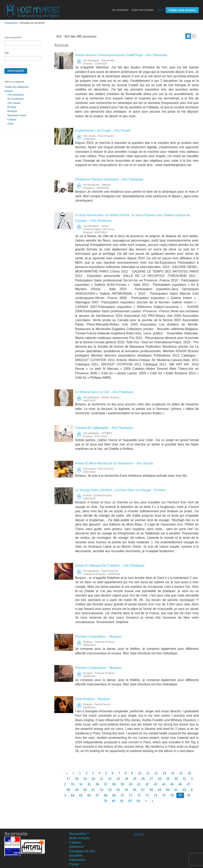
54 (118, 790)
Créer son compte (142, 10)
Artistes (9, 91)
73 (147, 795)
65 (81, 795)
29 (168, 779)
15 (181, 773)
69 (114, 795)
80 (114, 801)
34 (81, 784)
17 (68, 779)
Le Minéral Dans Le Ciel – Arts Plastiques (104, 392)
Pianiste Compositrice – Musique (98, 636)
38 (114, 784)
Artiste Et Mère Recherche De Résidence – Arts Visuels (114, 463)
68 (106, 795)
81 (122, 801)
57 (143, 790)
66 (89, 795)
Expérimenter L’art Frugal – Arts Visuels (103, 131)
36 (97, 784)
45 (172, 784)
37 (106, 784)
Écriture (12, 107)
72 (139, 795)
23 (118, 779)
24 (126, 779)
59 (160, 790)
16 (189, 773)
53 (110, 790)
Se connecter (120, 10)
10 (140, 773)
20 (93, 779)
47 (189, 784)
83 (139, 801)
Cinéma (12, 119)
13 (164, 773)
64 (73, 795)
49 (77, 790)
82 (130, 801)
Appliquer (16, 71)
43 (155, 784)
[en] (160, 10)
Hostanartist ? (79, 834)
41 (139, 784)
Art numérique (15, 99)
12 (156, 773)
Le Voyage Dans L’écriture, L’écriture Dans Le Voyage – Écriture (120, 490)
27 (151, 779)
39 (122, 784)
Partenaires (77, 860)
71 (131, 795)
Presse (74, 864)
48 (68, 790)
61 (176, 790)
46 (180, 784)
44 (164, 784)
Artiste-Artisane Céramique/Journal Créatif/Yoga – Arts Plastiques (121, 55)
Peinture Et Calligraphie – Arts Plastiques (104, 428)
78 (189, 795)
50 (85, 790)
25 (135, 779)
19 (85, 779)
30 (176, 779)
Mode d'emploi (79, 838)
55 (126, 790)
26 (143, 779)
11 (148, 773)
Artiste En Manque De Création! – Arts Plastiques (110, 566)
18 (77, 779)
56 (135, 790)
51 (93, 790)
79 (105, 801)
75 (164, 795)
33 (73, 784)
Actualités (76, 855)
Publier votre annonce (182, 10)
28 (160, 779)
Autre (10, 124)
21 (101, 779)
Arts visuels (14, 103)
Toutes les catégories (16, 87)
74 (155, 795)
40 (131, 784)
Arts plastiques (16, 95)
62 (184, 790)
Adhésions (77, 847)
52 (101, 790)
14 (173, 773)
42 (147, 784)
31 (184, 779)
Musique (12, 111)
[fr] (142, 834)
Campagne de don (82, 851)
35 (89, 784)
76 (172, 795)
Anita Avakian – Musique (92, 699)
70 (122, 795)
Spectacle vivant (17, 115)
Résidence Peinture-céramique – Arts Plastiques (109, 179)
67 (97, 795)
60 (168, 790)
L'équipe (75, 842)
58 (151, 790)
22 (110, 779)
